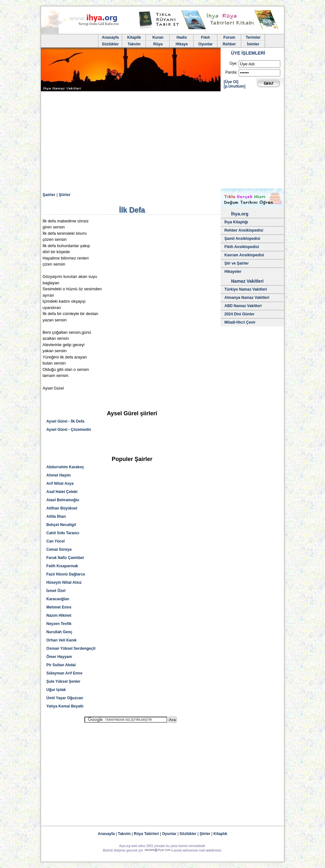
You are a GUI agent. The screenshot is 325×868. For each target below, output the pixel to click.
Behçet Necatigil (61, 525)
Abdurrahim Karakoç (65, 467)
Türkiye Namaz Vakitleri (246, 289)
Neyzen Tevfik (59, 624)
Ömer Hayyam (59, 657)
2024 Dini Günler (239, 314)
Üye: (233, 63)
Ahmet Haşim (59, 475)
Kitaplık (220, 834)
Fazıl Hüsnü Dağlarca (66, 574)
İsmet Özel (56, 591)
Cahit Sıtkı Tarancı (63, 533)
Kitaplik (134, 37)
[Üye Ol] (231, 82)
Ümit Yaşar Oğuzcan (65, 698)
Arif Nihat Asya (60, 483)
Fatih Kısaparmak (62, 566)
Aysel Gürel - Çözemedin (69, 430)
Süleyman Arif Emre (64, 673)
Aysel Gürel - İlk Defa (65, 421)
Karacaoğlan (58, 599)
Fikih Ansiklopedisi (242, 247)
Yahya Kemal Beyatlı (65, 706)
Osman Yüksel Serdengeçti (71, 648)
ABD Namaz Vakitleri (243, 306)
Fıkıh (205, 37)
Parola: (231, 72)
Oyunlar (206, 44)
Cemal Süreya (59, 549)
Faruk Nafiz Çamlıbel (65, 558)
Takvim (134, 44)
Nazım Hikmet (59, 615)
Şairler (49, 195)
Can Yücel (56, 541)
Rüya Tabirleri (146, 834)
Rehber (229, 44)
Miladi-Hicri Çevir (240, 322)
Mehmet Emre (59, 607)
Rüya (158, 44)
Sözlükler (110, 44)
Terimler (253, 37)
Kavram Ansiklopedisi (244, 255)
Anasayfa (110, 37)
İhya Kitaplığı (236, 222)
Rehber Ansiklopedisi (244, 230)
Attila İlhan (56, 516)
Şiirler (65, 195)
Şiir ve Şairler (237, 263)
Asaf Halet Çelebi (62, 492)
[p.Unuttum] (235, 86)
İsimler (253, 44)
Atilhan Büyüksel (62, 508)
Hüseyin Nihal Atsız (64, 582)
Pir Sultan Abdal (61, 665)
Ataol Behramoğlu (63, 500)
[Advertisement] (162, 141)
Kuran (158, 37)
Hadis (182, 37)
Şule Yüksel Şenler (63, 681)
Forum (229, 37)
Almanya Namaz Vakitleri (247, 298)
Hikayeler (233, 272)
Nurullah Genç (59, 632)
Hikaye (182, 44)
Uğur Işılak (56, 690)
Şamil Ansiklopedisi (242, 239)
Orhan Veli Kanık (61, 640)
